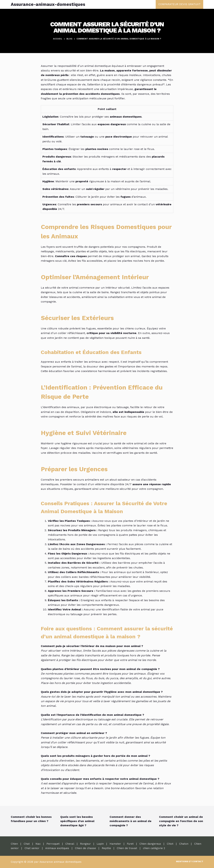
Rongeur (85, 844)
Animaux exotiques (57, 848)
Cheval (70, 844)
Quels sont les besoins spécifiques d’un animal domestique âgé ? (77, 821)
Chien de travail (127, 848)
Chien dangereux (150, 844)
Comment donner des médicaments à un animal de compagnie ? (131, 821)
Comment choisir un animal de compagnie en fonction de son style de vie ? (181, 821)
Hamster (115, 844)
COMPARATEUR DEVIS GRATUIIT (179, 4)
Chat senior (32, 848)
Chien (14, 844)
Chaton (184, 844)
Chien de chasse (85, 848)
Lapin (100, 844)
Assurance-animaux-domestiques (48, 4)
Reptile (106, 848)
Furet (130, 844)
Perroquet (53, 844)
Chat (27, 844)
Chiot (170, 844)
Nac (38, 844)
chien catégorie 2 (154, 848)
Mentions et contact (190, 861)
